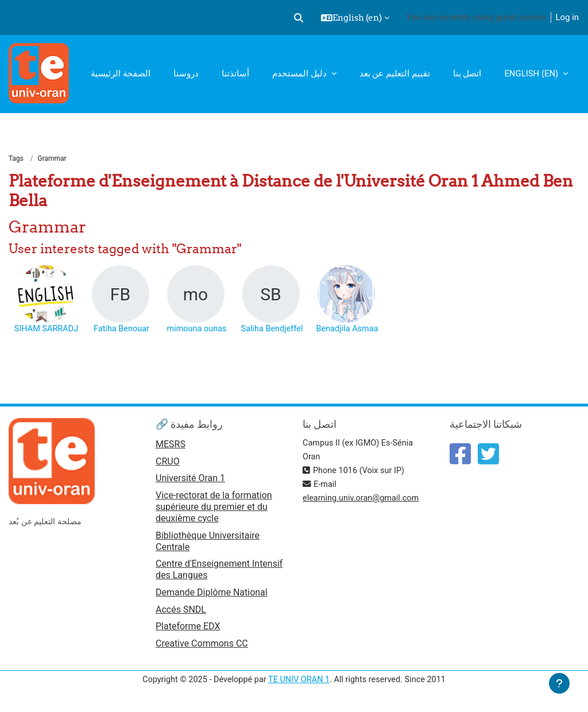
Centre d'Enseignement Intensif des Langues (219, 570)
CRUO (168, 463)
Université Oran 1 (190, 480)
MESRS (171, 445)
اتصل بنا (467, 73)
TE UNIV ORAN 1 (299, 682)
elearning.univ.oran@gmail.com (363, 499)
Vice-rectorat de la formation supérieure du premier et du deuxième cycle (214, 508)
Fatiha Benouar (122, 330)
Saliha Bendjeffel (272, 330)
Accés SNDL (181, 611)
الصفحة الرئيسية (121, 73)
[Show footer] (559, 683)
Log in (567, 17)
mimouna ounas (197, 330)
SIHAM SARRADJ (46, 330)
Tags (16, 159)
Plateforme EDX (188, 629)
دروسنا (186, 73)
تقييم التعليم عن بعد (395, 73)
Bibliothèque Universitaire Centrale (208, 542)
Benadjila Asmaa (347, 330)
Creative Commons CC (202, 646)
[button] (299, 18)
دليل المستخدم (300, 73)
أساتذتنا (235, 73)
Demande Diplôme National (212, 594)
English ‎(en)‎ (532, 73)
